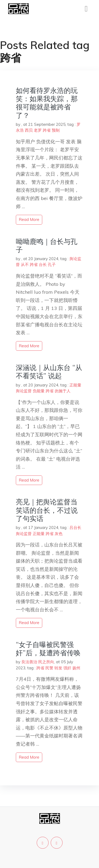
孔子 (52, 264)
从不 (25, 264)
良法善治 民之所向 (38, 662)
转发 (58, 668)
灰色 (59, 534)
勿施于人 (63, 391)
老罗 (38, 130)
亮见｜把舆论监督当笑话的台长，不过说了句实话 (47, 510)
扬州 (76, 668)
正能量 (75, 385)
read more (29, 219)
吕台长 (75, 528)
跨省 (47, 130)
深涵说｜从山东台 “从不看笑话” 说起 (49, 372)
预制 (56, 130)
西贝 (29, 130)
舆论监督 (24, 391)
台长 (43, 264)
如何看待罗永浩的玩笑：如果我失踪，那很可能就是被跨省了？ (47, 103)
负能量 (39, 391)
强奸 (67, 668)
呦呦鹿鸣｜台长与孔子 (47, 246)
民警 (49, 668)
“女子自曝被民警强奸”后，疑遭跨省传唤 (48, 649)
